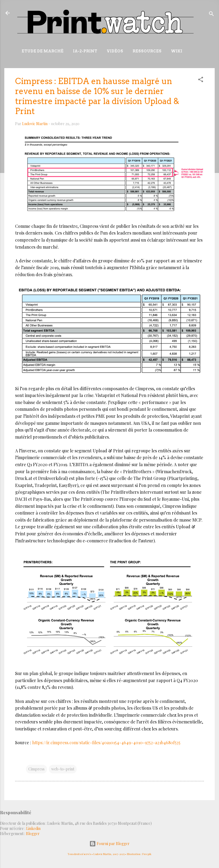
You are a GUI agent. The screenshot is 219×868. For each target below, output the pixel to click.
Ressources (147, 51)
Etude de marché (43, 51)
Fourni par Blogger (109, 844)
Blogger (33, 834)
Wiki (177, 51)
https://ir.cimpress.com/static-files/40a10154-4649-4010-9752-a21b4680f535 (106, 742)
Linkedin (33, 828)
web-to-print (63, 769)
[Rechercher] (211, 15)
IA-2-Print (85, 51)
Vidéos (115, 51)
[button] (201, 80)
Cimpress (36, 769)
